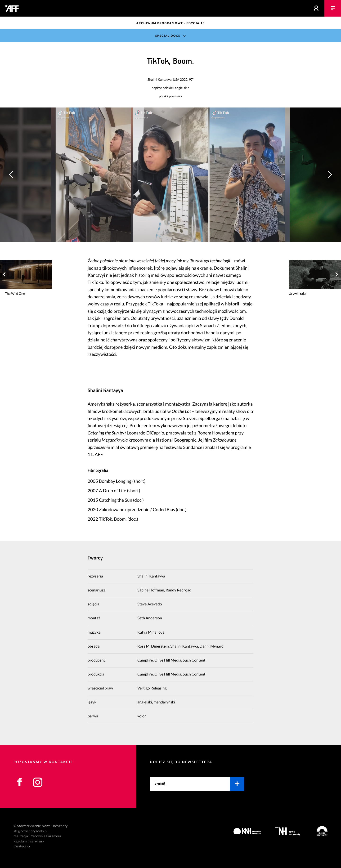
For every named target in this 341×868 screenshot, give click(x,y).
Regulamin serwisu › (29, 841)
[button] (330, 175)
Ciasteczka (22, 846)
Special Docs (168, 36)
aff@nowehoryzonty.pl (31, 831)
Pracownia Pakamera (45, 836)
